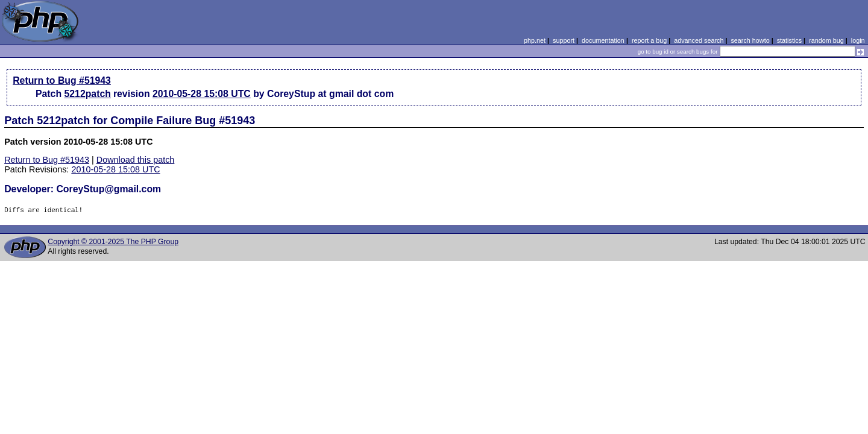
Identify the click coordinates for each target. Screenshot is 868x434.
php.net (535, 40)
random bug (826, 40)
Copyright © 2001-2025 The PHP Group (113, 242)
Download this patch (136, 160)
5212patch (87, 94)
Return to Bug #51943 (62, 80)
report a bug (649, 40)
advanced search (699, 40)
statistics (789, 40)
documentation (603, 40)
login (858, 40)
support (564, 40)
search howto (750, 40)
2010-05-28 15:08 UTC (202, 94)
